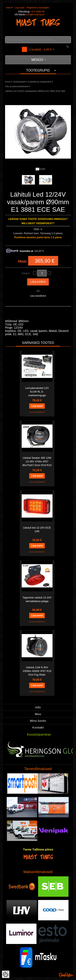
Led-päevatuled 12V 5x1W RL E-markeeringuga (37, 392)
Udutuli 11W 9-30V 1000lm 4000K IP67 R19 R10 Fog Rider (37, 671)
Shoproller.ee (66, 975)
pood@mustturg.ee (35, 14)
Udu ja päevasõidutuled (17, 86)
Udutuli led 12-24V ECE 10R (37, 530)
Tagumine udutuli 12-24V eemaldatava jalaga (37, 599)
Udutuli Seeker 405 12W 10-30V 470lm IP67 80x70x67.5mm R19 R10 (37, 461)
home (8, 82)
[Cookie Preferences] (6, 974)
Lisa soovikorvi (38, 296)
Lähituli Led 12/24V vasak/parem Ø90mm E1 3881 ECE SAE (35, 91)
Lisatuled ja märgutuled (40, 82)
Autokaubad (19, 82)
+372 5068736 (37, 12)
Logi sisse (20, 8)
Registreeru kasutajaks (38, 8)
